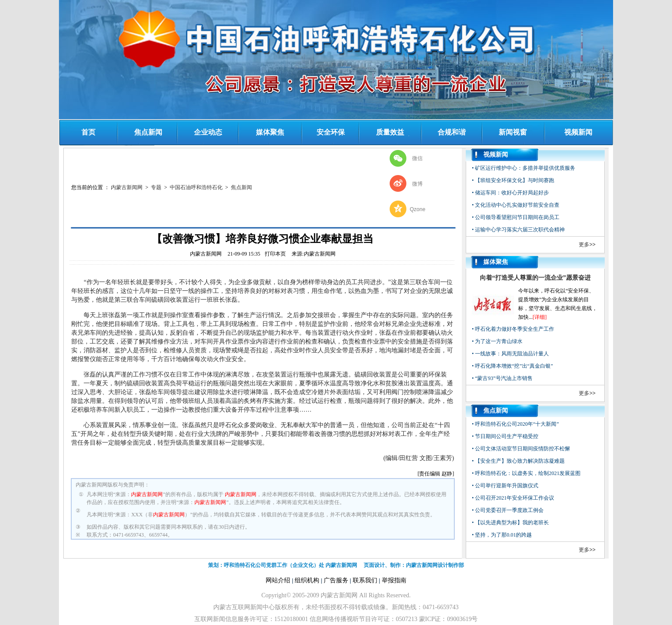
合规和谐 (452, 132)
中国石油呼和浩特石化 (196, 187)
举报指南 (394, 580)
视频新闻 (578, 132)
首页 (88, 132)
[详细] (540, 317)
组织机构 (307, 580)
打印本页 (275, 254)
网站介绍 (278, 580)
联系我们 (365, 580)
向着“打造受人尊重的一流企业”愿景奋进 (535, 278)
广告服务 (336, 580)
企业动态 (208, 132)
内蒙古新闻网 (127, 187)
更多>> (587, 245)
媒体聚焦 (270, 132)
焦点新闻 (148, 132)
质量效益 (390, 132)
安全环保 (331, 132)
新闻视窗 (513, 132)
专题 (156, 187)
